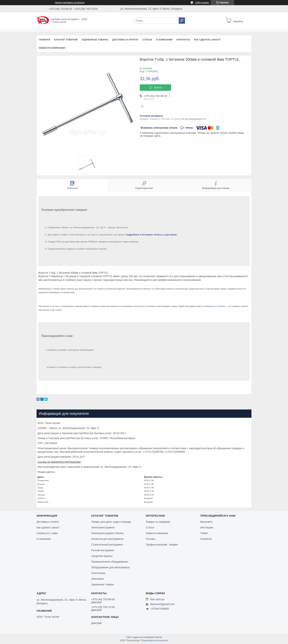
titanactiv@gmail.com (162, 604)
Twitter (204, 533)
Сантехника (98, 573)
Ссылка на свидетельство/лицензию (59, 462)
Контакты (183, 40)
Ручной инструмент (103, 550)
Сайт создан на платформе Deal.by (144, 637)
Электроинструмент (103, 527)
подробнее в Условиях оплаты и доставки (151, 235)
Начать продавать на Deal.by (70, 3)
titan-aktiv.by (157, 599)
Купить (158, 87)
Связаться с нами (47, 533)
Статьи (147, 40)
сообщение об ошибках (214, 306)
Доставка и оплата (125, 40)
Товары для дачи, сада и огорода (111, 522)
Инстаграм (207, 527)
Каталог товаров (66, 40)
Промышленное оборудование (109, 562)
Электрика (97, 579)
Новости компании (52, 48)
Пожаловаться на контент (155, 641)
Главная (44, 40)
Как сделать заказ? (207, 40)
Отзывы (151, 539)
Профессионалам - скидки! (162, 545)
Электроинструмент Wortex (107, 533)
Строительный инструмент (107, 545)
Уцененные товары (95, 40)
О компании (164, 40)
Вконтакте (206, 522)
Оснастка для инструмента (107, 539)
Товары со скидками (158, 522)
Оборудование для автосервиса (110, 567)
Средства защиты (102, 556)
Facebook (206, 539)
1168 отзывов (202, 3)
